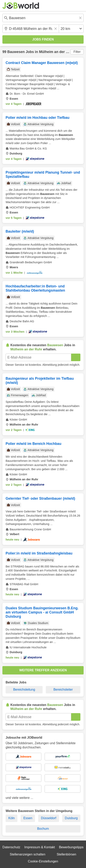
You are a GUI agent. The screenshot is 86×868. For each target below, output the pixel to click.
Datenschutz (11, 847)
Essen (28, 818)
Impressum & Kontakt (40, 847)
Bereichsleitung (24, 690)
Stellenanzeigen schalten (28, 854)
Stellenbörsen (66, 854)
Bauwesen (16, 52)
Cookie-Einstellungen (43, 861)
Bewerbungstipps (71, 847)
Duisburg (71, 818)
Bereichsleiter (63, 690)
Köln (12, 818)
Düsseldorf (49, 818)
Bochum (43, 829)
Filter (77, 52)
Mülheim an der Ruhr (56, 52)
